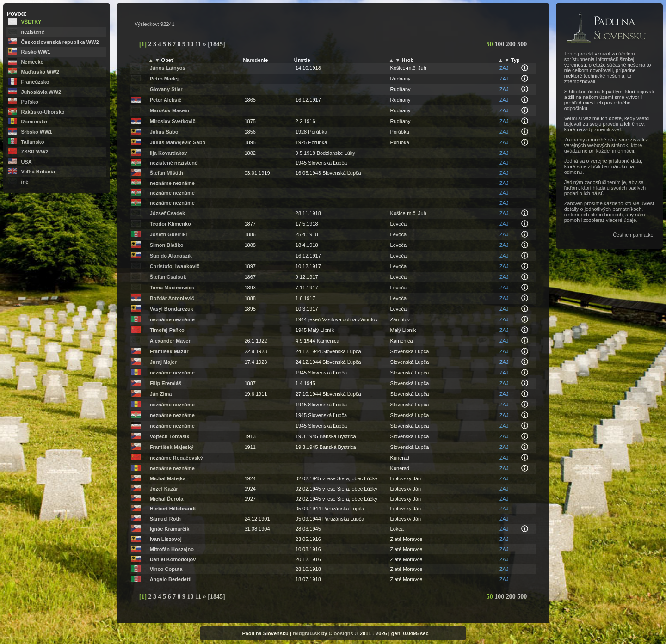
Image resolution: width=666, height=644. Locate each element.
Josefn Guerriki (169, 234)
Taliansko (32, 142)
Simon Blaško (167, 245)
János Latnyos (168, 68)
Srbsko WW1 (36, 132)
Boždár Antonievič (172, 298)
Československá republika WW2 (60, 42)
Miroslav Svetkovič (173, 121)
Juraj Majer (163, 362)
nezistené (32, 32)
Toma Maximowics (172, 288)
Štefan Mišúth (166, 173)
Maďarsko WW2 (40, 72)
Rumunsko (34, 122)
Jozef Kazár (164, 489)
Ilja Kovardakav (169, 153)
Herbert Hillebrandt (173, 509)
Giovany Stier (166, 89)
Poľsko (29, 102)
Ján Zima (161, 394)
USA (26, 162)
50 (491, 44)
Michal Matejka (168, 478)
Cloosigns (341, 633)
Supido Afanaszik (171, 256)
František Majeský (172, 447)
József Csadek (167, 213)
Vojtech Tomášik (170, 436)
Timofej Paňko (167, 330)
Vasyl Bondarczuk (172, 309)
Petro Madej (164, 79)
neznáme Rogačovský (176, 458)
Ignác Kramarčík (170, 529)
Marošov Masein (170, 110)
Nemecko (32, 62)
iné (25, 182)
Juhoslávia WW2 (41, 92)
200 (512, 44)
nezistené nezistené (174, 163)
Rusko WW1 (36, 52)
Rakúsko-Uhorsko (43, 112)
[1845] (216, 44)
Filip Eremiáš (166, 383)
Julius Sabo (164, 132)
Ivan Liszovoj (166, 539)
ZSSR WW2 (34, 152)
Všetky (31, 22)
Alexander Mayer (170, 341)
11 (199, 44)
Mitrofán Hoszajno (172, 549)
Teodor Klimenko (170, 224)
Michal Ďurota (167, 499)
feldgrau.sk (306, 633)
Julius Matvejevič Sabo (178, 142)
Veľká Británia (38, 172)
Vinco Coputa (166, 569)
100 (500, 44)
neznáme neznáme (172, 183)
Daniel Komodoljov (173, 559)
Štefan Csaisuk (168, 277)
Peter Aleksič (166, 100)
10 (191, 44)
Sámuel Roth (165, 519)
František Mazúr (169, 351)
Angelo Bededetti (171, 579)
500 (522, 44)
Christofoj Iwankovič (175, 266)
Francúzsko (35, 82)
